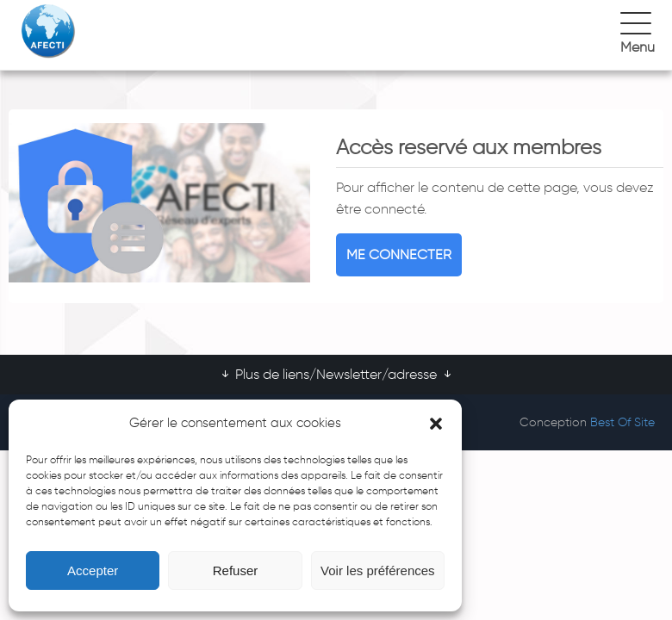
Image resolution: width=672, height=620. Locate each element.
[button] (436, 424)
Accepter (93, 570)
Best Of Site (622, 422)
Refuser (236, 570)
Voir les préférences (378, 570)
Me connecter (399, 254)
